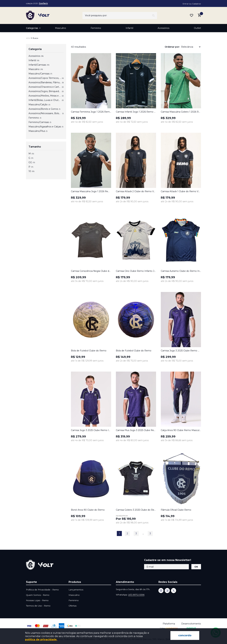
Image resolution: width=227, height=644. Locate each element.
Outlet (197, 28)
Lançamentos (76, 590)
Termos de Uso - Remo (38, 606)
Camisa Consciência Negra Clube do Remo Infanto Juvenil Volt (91, 271)
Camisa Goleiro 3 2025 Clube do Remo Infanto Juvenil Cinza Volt (136, 510)
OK (196, 567)
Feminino (96, 28)
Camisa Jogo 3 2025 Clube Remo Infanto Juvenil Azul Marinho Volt (91, 430)
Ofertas (73, 606)
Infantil (129, 28)
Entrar (186, 4)
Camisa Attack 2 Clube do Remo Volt (136, 191)
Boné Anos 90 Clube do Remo (88, 510)
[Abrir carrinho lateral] (199, 15)
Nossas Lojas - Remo (37, 600)
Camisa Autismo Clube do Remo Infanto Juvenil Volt (181, 271)
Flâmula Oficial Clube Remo (176, 510)
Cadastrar (196, 4)
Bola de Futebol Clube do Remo (89, 351)
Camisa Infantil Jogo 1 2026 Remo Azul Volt (136, 112)
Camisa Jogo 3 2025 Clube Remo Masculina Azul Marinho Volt (181, 351)
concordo (185, 635)
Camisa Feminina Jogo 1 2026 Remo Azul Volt (91, 112)
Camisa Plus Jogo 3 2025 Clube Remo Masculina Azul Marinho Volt (136, 430)
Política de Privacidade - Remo (42, 590)
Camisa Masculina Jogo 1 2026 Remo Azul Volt (91, 191)
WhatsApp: (130, 595)
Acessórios (163, 28)
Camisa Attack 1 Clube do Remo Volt (181, 191)
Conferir (43, 3)
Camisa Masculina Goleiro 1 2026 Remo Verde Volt (181, 112)
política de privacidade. (41, 640)
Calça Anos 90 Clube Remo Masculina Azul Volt (181, 430)
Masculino (61, 28)
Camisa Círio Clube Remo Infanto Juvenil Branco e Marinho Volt (136, 271)
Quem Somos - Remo (38, 595)
